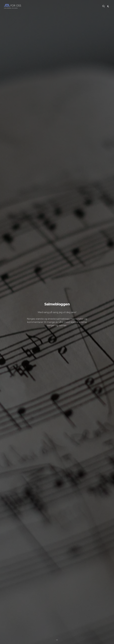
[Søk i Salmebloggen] (104, 6)
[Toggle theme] (108, 6)
